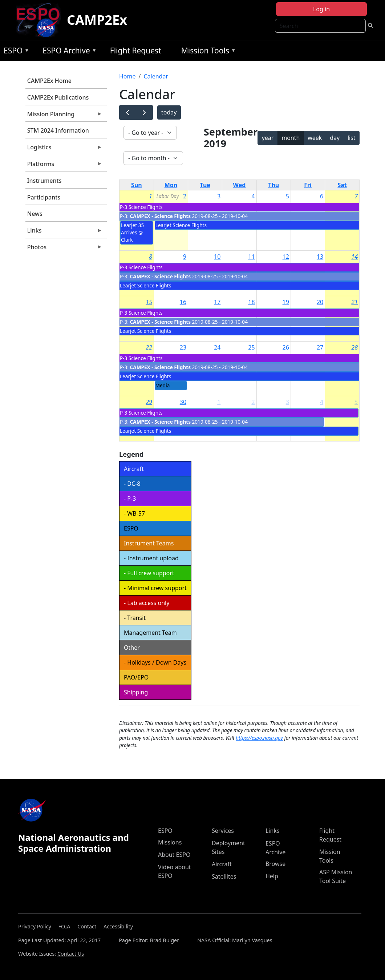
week (315, 138)
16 (183, 302)
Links (64, 232)
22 (149, 347)
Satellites (224, 876)
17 (217, 302)
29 (149, 402)
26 (286, 347)
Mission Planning (64, 116)
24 (217, 347)
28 (354, 347)
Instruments (44, 181)
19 (286, 302)
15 (149, 302)
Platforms (64, 166)
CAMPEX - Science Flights (160, 216)
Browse (275, 864)
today (169, 112)
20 (320, 302)
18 (251, 302)
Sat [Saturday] (342, 185)
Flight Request (136, 51)
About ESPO (174, 855)
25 (251, 347)
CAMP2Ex (97, 20)
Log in (321, 9)
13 (320, 257)
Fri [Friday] (308, 185)
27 (320, 347)
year (268, 138)
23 (183, 347)
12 (286, 257)
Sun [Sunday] (137, 185)
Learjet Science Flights (181, 225)
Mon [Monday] (171, 185)
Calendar (156, 76)
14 (354, 257)
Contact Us (71, 954)
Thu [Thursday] (273, 185)
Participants (44, 197)
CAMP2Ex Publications (58, 97)
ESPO (15, 52)
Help (272, 876)
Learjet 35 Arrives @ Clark (132, 233)
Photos (64, 249)
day (335, 138)
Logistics (64, 149)
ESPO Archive (68, 52)
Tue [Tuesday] (205, 185)
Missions (170, 842)
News (35, 214)
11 (251, 257)
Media (163, 385)
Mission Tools (207, 52)
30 (183, 402)
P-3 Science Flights (141, 207)
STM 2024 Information (58, 130)
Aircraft (222, 864)
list (352, 138)
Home (127, 76)
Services (223, 831)
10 (217, 257)
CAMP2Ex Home (49, 81)
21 (354, 302)
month (291, 138)
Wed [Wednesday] (240, 185)
